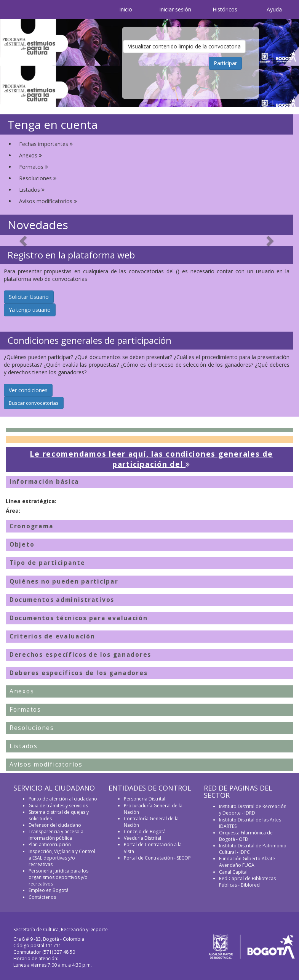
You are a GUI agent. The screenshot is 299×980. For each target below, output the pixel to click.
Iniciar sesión (175, 9)
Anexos (30, 155)
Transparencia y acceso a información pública (56, 835)
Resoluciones (38, 178)
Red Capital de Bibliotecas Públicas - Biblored (247, 882)
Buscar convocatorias (34, 403)
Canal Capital (233, 872)
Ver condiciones (28, 390)
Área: (13, 511)
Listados (32, 190)
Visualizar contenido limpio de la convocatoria (184, 46)
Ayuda (274, 9)
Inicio (126, 9)
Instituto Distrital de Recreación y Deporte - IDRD (253, 810)
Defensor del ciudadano (55, 825)
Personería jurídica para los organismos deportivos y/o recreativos (58, 877)
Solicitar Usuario (29, 297)
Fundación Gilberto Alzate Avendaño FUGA (247, 862)
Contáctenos (42, 897)
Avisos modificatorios (48, 201)
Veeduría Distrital (142, 838)
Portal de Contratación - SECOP (157, 858)
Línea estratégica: (31, 501)
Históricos (225, 9)
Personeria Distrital (145, 799)
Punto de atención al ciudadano (63, 799)
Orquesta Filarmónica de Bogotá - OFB (246, 836)
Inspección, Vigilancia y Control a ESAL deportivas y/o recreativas (62, 858)
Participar (225, 63)
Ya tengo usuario (30, 310)
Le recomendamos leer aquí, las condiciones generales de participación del (151, 459)
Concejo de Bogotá (145, 832)
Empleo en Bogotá (49, 890)
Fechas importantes (46, 144)
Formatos (34, 167)
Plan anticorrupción (50, 844)
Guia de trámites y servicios (58, 806)
